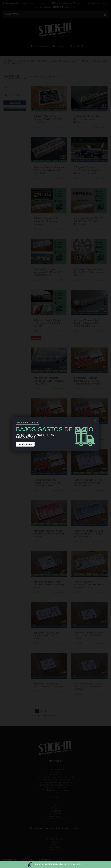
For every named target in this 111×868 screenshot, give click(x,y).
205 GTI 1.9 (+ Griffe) (10, 157)
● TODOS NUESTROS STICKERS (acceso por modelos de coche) (46, 61)
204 (5, 110)
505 (5, 234)
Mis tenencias (56, 813)
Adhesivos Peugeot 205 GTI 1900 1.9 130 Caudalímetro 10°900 (88, 636)
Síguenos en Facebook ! (55, 788)
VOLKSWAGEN (56, 847)
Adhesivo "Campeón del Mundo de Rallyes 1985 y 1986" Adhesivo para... (87, 323)
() (78, 46)
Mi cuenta (55, 808)
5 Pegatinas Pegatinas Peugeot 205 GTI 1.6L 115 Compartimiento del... (87, 432)
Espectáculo (36, 77)
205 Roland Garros (12, 175)
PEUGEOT (55, 842)
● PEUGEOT (85, 61)
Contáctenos (56, 772)
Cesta (56, 806)
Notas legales (56, 775)
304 (5, 190)
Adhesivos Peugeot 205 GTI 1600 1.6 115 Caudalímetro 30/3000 (88, 687)
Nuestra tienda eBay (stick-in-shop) (55, 785)
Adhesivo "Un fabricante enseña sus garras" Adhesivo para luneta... (48, 381)
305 (5, 197)
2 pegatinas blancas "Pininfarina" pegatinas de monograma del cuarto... (87, 170)
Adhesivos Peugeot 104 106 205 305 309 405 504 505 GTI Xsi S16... (49, 534)
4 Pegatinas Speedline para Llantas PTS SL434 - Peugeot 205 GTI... (89, 272)
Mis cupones (56, 821)
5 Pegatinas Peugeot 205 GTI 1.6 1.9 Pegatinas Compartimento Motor (48, 432)
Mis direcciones (56, 816)
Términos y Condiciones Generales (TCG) (56, 777)
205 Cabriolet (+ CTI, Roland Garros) (11, 124)
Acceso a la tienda (56, 769)
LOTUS (55, 845)
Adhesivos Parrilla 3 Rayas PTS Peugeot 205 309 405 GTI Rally (47, 323)
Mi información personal (56, 819)
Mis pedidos (56, 811)
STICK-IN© (18, 860)
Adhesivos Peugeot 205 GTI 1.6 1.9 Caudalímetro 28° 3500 (49, 685)
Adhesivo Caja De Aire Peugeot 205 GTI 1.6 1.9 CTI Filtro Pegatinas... (48, 119)
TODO (55, 837)
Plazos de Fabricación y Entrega (55, 780)
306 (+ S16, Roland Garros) (12, 208)
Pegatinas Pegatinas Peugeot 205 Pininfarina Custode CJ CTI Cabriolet (49, 170)
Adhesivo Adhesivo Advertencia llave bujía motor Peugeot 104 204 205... (89, 585)
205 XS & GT (9, 182)
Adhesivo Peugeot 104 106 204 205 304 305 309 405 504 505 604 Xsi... (88, 483)
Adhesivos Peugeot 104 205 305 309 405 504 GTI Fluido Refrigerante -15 (89, 534)
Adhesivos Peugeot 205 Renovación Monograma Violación (46, 221)
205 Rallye (8, 168)
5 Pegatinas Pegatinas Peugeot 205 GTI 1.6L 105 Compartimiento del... (47, 483)
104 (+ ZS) (9, 88)
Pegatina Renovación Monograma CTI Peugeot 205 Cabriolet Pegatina (48, 272)
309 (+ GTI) (9, 219)
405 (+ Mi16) (9, 226)
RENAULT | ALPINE (55, 839)
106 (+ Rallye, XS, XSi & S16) (12, 99)
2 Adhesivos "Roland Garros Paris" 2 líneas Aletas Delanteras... (88, 119)
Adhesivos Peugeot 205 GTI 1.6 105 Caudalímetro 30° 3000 (48, 636)
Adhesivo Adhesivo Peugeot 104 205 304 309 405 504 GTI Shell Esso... (49, 585)
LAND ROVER (56, 850)
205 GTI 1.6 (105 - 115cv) (12, 142)
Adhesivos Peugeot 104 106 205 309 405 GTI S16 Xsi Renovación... (89, 221)
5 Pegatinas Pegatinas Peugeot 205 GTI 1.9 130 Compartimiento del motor (88, 381)
